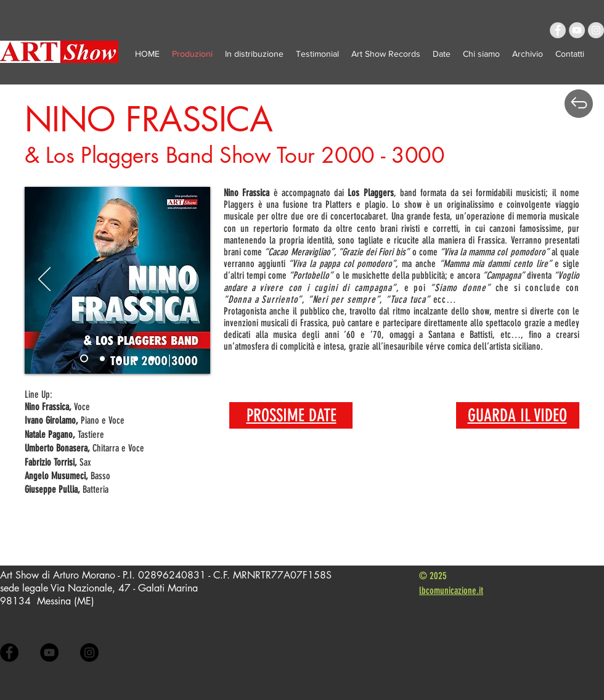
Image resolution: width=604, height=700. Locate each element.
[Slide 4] (152, 358)
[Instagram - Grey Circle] (596, 30)
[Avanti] (190, 280)
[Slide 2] (119, 358)
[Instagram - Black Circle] (89, 653)
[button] (528, 54)
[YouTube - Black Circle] (49, 653)
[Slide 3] (136, 358)
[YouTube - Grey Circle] (577, 30)
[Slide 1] (102, 358)
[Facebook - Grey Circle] (558, 30)
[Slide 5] (84, 359)
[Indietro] (44, 280)
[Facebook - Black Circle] (9, 653)
